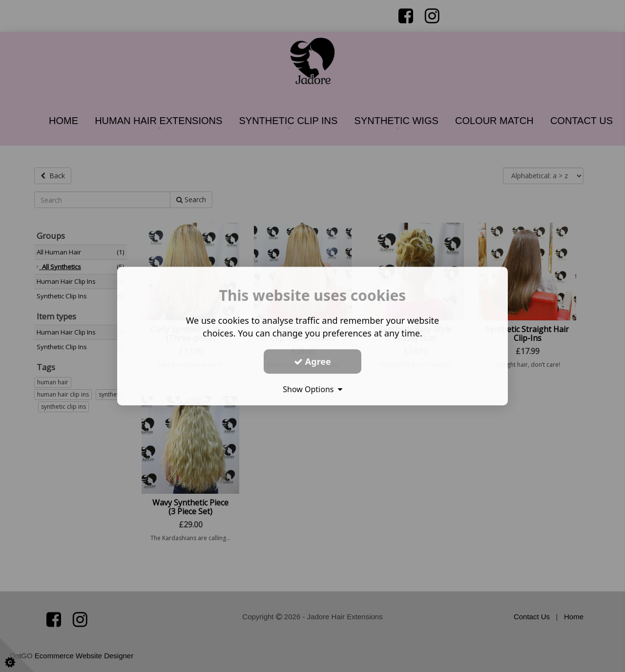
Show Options (312, 389)
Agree (312, 361)
